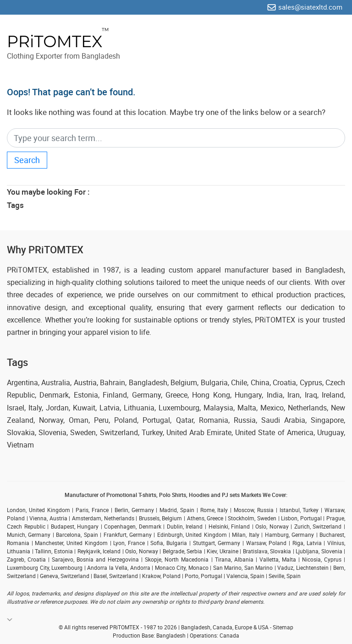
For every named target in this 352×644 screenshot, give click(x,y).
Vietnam (20, 445)
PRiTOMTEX (55, 41)
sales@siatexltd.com (310, 7)
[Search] (176, 138)
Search (27, 160)
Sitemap (283, 627)
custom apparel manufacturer (219, 270)
